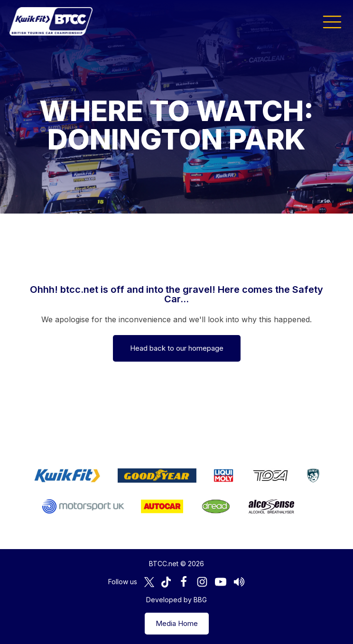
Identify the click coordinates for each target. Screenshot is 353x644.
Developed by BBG (176, 600)
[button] (332, 21)
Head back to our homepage (177, 348)
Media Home (177, 623)
